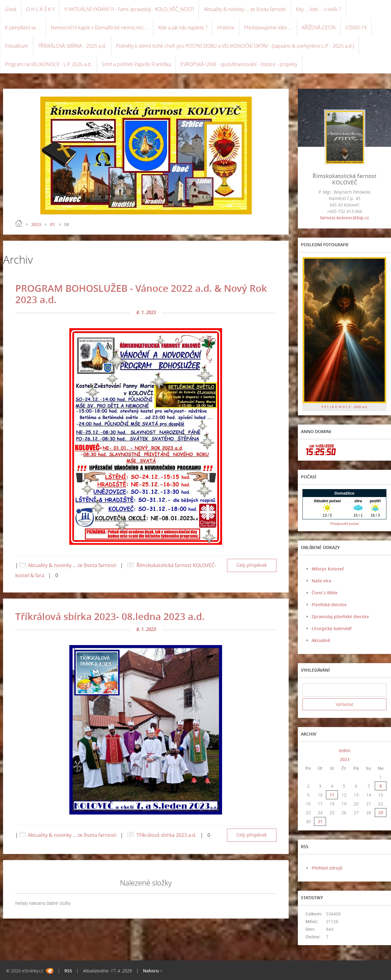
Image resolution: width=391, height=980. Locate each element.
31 (320, 821)
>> (381, 750)
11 (332, 795)
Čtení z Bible (325, 593)
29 (381, 813)
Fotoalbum (16, 46)
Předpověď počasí (345, 523)
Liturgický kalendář (332, 628)
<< (308, 750)
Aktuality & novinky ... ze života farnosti (245, 9)
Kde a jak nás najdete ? (183, 28)
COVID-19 (356, 28)
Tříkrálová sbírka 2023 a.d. (166, 835)
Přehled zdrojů (327, 868)
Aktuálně (321, 640)
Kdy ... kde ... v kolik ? (318, 9)
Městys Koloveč (328, 569)
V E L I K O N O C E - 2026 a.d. (345, 407)
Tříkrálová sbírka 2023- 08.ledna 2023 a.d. (110, 616)
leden (345, 750)
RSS (68, 971)
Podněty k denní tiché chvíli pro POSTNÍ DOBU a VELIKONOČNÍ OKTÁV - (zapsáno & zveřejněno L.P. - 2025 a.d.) (235, 46)
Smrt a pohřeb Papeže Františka (136, 64)
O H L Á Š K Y (40, 9)
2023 (36, 224)
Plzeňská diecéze (329, 605)
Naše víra (321, 581)
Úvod (11, 9)
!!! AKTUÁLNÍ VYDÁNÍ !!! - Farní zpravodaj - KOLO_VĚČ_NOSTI (129, 9)
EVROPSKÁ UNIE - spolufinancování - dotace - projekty (239, 64)
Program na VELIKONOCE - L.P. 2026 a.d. (48, 64)
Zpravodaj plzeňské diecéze (340, 616)
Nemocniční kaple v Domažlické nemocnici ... (100, 28)
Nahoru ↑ (153, 971)
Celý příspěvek (252, 565)
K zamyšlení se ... (23, 28)
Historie (226, 28)
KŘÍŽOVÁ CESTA (319, 28)
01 (53, 224)
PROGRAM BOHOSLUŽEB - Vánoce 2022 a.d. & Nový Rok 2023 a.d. (141, 294)
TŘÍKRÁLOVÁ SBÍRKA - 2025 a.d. (72, 46)
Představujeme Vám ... (268, 28)
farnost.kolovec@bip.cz (345, 218)
